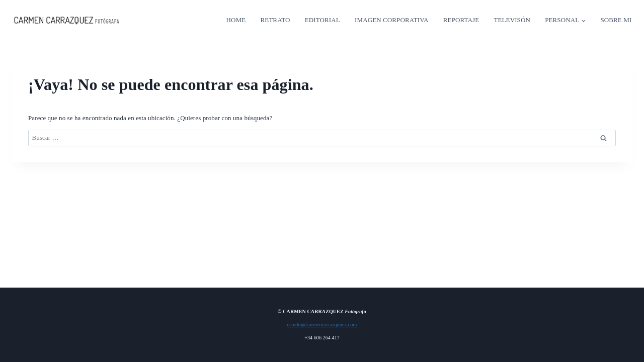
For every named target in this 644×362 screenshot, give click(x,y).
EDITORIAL (323, 20)
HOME (236, 20)
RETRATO (275, 20)
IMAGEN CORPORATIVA (391, 20)
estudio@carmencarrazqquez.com (322, 325)
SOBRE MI (616, 20)
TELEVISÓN (512, 20)
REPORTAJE (461, 20)
